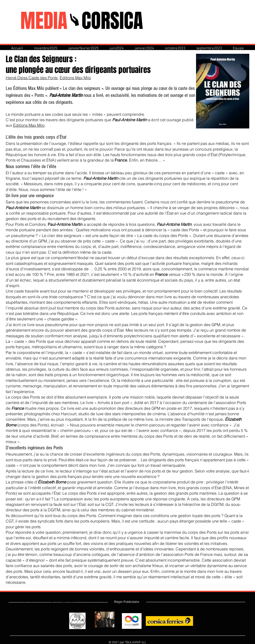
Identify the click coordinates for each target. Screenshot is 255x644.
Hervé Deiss (17, 78)
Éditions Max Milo (75, 78)
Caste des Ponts (43, 78)
